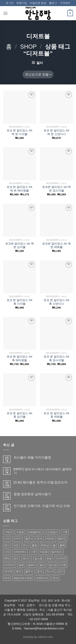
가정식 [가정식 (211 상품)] (8, 532)
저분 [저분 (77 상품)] (63, 565)
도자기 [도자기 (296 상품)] (17, 539)
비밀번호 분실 (38, 3)
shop (28, 47)
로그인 (10, 3)
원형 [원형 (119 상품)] (49, 558)
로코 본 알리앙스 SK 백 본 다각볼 (20, 132)
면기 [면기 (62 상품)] (7, 545)
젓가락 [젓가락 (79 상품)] (8, 571)
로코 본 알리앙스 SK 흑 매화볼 (56, 415)
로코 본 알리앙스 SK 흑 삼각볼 (20, 415)
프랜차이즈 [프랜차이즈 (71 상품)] (42, 578)
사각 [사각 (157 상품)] (7, 552)
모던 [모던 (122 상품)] (16, 545)
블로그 (53, 3)
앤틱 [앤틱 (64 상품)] (7, 558)
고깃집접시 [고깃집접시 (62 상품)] (52, 532)
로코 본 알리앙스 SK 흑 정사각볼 (56, 358)
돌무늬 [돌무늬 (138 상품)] (29, 539)
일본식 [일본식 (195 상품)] (32, 565)
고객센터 (65, 3)
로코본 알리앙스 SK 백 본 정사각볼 (56, 189)
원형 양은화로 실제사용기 (32, 494)
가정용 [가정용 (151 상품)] (20, 532)
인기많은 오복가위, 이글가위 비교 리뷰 (42, 506)
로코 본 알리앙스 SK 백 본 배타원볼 (20, 189)
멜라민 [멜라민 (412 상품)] (62, 539)
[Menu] (5, 13)
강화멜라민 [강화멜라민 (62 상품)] (35, 532)
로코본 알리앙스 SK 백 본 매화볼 (56, 245)
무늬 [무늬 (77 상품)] (25, 545)
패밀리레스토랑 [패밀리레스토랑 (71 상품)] (23, 578)
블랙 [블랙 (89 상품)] (62, 545)
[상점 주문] (38, 75)
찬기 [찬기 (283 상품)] (61, 571)
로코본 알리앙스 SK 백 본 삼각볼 (20, 245)
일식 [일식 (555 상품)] (42, 565)
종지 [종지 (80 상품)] (19, 571)
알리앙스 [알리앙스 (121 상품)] (57, 552)
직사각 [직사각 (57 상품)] (50, 571)
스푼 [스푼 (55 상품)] (33, 552)
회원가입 (22, 3)
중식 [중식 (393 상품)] (40, 571)
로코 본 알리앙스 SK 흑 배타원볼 (20, 358)
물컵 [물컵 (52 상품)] (34, 545)
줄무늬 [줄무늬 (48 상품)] (29, 571)
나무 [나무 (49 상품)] (7, 539)
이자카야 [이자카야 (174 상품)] (10, 565)
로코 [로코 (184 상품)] (40, 539)
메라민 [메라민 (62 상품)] (50, 539)
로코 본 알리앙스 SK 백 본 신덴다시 (56, 132)
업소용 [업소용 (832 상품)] (38, 558)
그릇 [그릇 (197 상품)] (65, 532)
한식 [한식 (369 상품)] (56, 578)
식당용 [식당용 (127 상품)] (44, 552)
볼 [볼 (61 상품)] (54, 545)
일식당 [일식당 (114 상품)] (53, 565)
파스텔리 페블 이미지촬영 (32, 457)
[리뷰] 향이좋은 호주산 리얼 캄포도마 (41, 482)
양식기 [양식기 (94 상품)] (27, 558)
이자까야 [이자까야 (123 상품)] (61, 558)
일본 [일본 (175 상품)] (21, 565)
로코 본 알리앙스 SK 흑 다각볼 (20, 302)
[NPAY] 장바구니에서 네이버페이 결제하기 (43, 471)
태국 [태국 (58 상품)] (7, 578)
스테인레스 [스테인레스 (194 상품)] (20, 552)
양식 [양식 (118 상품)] (16, 558)
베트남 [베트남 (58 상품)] (45, 545)
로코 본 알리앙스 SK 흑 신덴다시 (56, 302)
